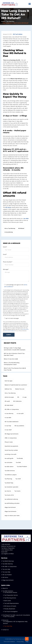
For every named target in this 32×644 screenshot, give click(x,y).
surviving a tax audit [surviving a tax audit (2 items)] (10, 454)
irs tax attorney (9, 232)
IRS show (8, 207)
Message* (6, 269)
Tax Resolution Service (11, 592)
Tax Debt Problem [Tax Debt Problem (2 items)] (22, 467)
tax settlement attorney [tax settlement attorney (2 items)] (11, 499)
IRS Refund (21, 228)
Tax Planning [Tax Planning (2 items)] (8, 479)
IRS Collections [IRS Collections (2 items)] (17, 401)
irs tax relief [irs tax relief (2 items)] (8, 430)
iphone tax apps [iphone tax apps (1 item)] (9, 397)
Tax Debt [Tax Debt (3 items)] (18, 462)
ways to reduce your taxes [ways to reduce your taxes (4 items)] (12, 515)
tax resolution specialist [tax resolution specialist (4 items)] (11, 487)
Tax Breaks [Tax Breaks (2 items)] (20, 458)
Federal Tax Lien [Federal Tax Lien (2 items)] (20, 389)
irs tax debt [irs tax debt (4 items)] (8, 418)
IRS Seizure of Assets (10, 606)
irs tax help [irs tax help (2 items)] (8, 426)
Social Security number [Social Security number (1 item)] (11, 450)
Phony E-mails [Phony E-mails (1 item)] (9, 442)
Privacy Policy (20, 642)
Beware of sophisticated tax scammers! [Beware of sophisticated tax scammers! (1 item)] (16, 385)
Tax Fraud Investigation (11, 611)
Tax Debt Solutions (8, 591)
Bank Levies (8, 601)
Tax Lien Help (6, 569)
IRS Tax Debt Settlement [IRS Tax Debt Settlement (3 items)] (12, 422)
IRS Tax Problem (18, 34)
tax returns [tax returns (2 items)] (8, 491)
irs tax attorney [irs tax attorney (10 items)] (9, 413)
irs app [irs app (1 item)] (25, 397)
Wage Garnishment (8, 580)
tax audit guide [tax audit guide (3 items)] (9, 458)
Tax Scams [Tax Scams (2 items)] (17, 491)
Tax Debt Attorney (8, 564)
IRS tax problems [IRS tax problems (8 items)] (19, 426)
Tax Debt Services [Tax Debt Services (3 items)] (10, 471)
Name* (5, 247)
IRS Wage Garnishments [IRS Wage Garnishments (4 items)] (12, 434)
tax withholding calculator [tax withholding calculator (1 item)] (12, 503)
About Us (5, 588)
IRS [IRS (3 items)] (18, 397)
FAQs (27, 642)
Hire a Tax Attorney (10, 228)
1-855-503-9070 (6, 544)
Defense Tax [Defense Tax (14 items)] (8, 389)
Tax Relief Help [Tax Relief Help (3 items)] (9, 483)
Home (3, 21)
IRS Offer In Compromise (10, 566)
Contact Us (6, 630)
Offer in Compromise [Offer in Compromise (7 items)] (11, 438)
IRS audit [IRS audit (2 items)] (7, 401)
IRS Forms (5, 577)
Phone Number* (8, 262)
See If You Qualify (9, 616)
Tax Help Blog (10, 21)
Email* (5, 254)
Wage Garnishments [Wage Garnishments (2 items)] (10, 511)
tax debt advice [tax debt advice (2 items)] (9, 467)
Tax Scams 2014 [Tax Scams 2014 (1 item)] (9, 495)
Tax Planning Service (10, 598)
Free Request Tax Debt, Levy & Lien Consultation (16, 615)
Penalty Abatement (10, 609)
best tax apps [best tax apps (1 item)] (9, 381)
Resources (5, 620)
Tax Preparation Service (11, 595)
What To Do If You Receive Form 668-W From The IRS (15, 369)
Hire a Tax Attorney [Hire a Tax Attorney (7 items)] (10, 393)
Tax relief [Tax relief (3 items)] (18, 479)
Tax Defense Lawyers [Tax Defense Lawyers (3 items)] (11, 475)
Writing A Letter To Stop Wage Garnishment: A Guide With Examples (15, 349)
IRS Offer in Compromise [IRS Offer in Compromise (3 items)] (12, 409)
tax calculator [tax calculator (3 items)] (9, 462)
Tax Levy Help (6, 572)
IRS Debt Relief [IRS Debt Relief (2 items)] (9, 405)
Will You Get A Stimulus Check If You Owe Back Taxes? (14, 354)
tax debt (26, 218)
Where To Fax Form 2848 (11, 359)
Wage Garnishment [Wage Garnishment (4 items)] (10, 507)
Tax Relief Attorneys (8, 561)
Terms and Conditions (10, 331)
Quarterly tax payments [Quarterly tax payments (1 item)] (11, 446)
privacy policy (25, 329)
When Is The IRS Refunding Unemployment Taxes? (12, 364)
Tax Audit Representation (12, 603)
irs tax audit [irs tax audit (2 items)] (20, 413)
